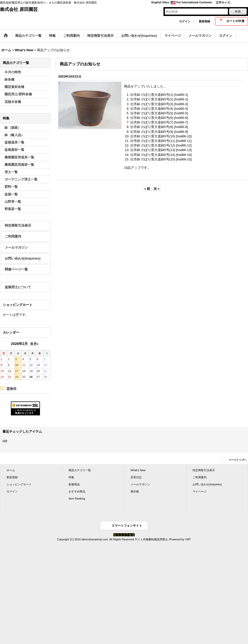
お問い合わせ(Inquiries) (23, 258)
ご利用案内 (13, 236)
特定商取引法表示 (18, 225)
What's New (138, 470)
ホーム (11, 470)
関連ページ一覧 (16, 269)
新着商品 (74, 484)
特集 (71, 477)
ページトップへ (238, 460)
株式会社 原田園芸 (19, 9)
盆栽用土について (18, 287)
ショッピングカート (19, 484)
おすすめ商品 (77, 491)
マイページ (200, 491)
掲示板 (135, 491)
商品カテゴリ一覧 (80, 470)
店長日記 (136, 477)
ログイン (185, 21)
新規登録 (204, 21)
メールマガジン (16, 247)
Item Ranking (77, 499)
